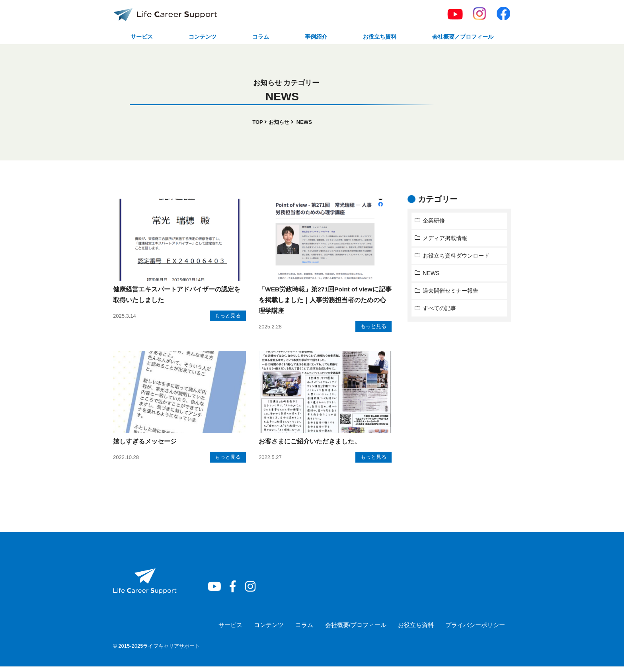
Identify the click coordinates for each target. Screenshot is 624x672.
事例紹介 (312, 37)
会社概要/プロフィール (355, 630)
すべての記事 (440, 310)
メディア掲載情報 (445, 240)
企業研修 (434, 222)
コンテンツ (201, 37)
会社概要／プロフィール (460, 37)
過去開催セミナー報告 (451, 292)
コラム (258, 37)
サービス (141, 37)
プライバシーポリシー (475, 630)
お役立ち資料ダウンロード (456, 257)
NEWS (432, 275)
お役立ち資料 (375, 37)
